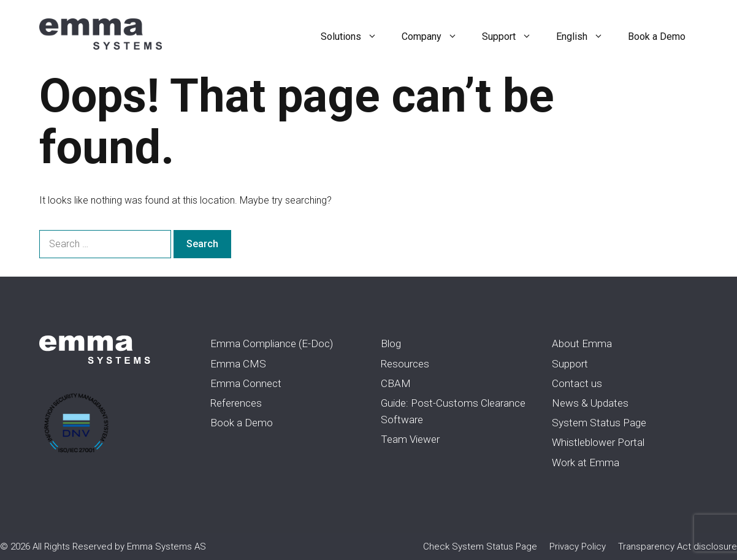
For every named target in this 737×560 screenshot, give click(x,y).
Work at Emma (586, 462)
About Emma (582, 343)
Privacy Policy (578, 547)
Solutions (355, 37)
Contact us (577, 383)
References (236, 403)
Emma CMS (238, 364)
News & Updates (590, 403)
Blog (391, 343)
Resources (405, 364)
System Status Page (599, 423)
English (586, 37)
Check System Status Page (480, 547)
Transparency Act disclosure (678, 547)
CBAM (396, 383)
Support (513, 37)
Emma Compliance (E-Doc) (272, 343)
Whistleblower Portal (598, 442)
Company (436, 37)
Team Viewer (410, 439)
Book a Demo (657, 36)
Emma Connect (246, 383)
